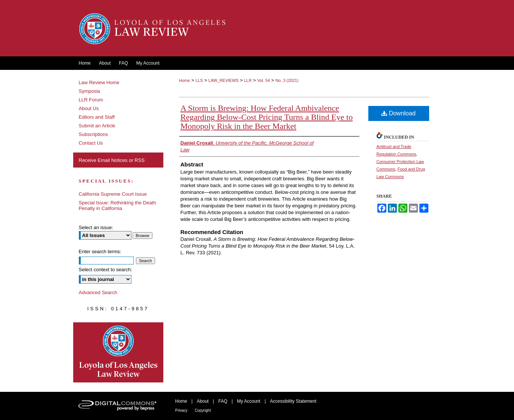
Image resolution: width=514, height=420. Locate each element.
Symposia (90, 91)
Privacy (182, 410)
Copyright (203, 410)
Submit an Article (97, 126)
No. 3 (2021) (287, 80)
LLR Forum (91, 100)
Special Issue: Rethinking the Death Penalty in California (118, 205)
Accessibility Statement (293, 401)
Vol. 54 (264, 80)
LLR (248, 80)
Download (399, 113)
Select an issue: (96, 227)
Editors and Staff (97, 117)
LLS (199, 80)
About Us (89, 108)
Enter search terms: (100, 252)
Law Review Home (99, 82)
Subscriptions (93, 134)
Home (185, 80)
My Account (249, 401)
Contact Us (91, 143)
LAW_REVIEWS (223, 80)
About (203, 401)
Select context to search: (106, 270)
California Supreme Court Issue (113, 194)
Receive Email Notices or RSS (112, 160)
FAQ (223, 401)
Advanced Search (98, 292)
